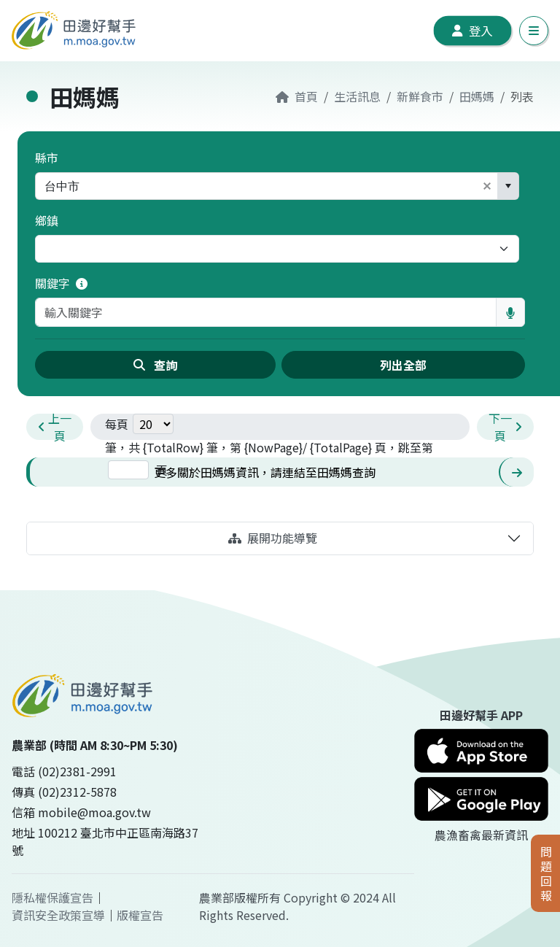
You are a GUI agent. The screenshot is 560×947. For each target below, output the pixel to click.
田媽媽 (477, 96)
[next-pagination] (505, 427)
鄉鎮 (47, 220)
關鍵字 (61, 283)
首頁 (297, 96)
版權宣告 (140, 915)
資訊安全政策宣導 (58, 915)
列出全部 (403, 365)
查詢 (155, 365)
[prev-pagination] (55, 427)
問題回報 (546, 873)
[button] (487, 186)
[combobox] (256, 186)
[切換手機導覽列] (534, 31)
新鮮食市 (420, 96)
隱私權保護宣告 (52, 897)
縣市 (47, 158)
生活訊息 (357, 96)
